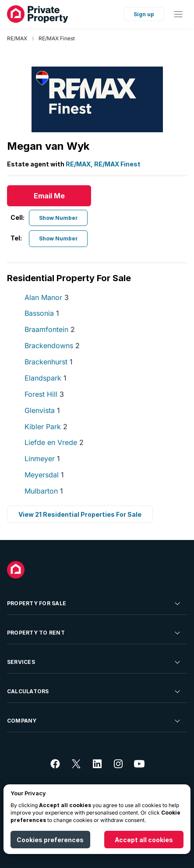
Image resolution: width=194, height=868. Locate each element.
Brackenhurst (49, 362)
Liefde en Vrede (54, 442)
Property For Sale (94, 603)
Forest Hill (44, 394)
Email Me (49, 196)
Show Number (58, 218)
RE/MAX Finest (57, 38)
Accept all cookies (144, 840)
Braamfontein (50, 329)
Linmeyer (42, 459)
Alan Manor (47, 297)
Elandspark (46, 378)
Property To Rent (94, 633)
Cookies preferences (50, 840)
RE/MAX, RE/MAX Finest (103, 164)
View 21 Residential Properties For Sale (80, 514)
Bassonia (42, 313)
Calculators (94, 692)
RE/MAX (17, 38)
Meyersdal (44, 475)
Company (94, 721)
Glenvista (42, 410)
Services (94, 662)
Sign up (144, 14)
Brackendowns (52, 346)
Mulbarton (44, 491)
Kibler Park (46, 427)
